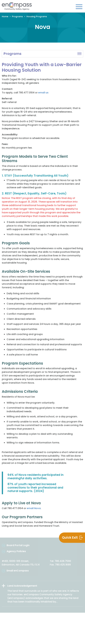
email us (43, 93)
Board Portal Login (18, 545)
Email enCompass (18, 571)
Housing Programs (37, 16)
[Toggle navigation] (79, 7)
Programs (17, 16)
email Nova (34, 508)
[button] (42, 54)
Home (5, 16)
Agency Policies (16, 551)
